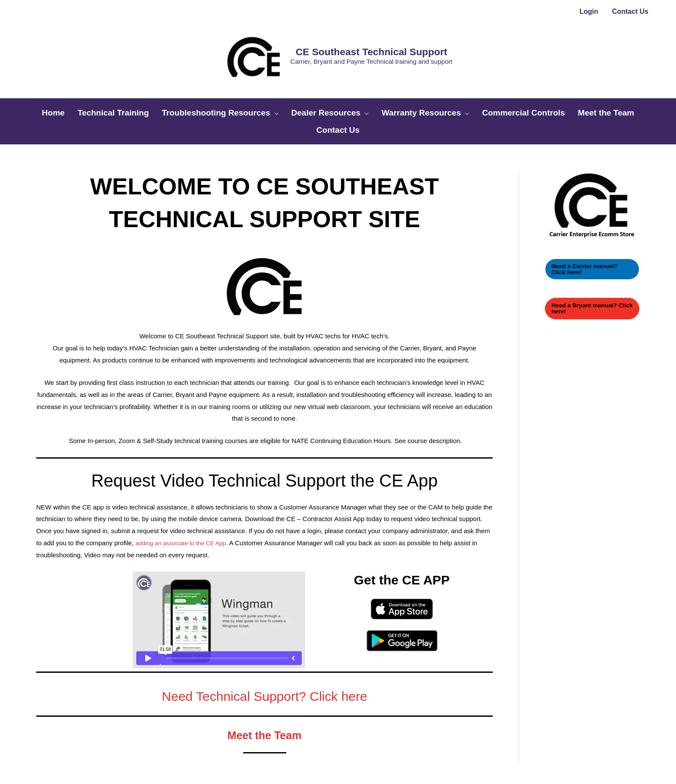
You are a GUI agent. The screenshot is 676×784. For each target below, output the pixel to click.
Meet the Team (264, 682)
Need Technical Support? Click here (264, 642)
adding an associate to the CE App (185, 490)
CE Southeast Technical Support (352, 29)
